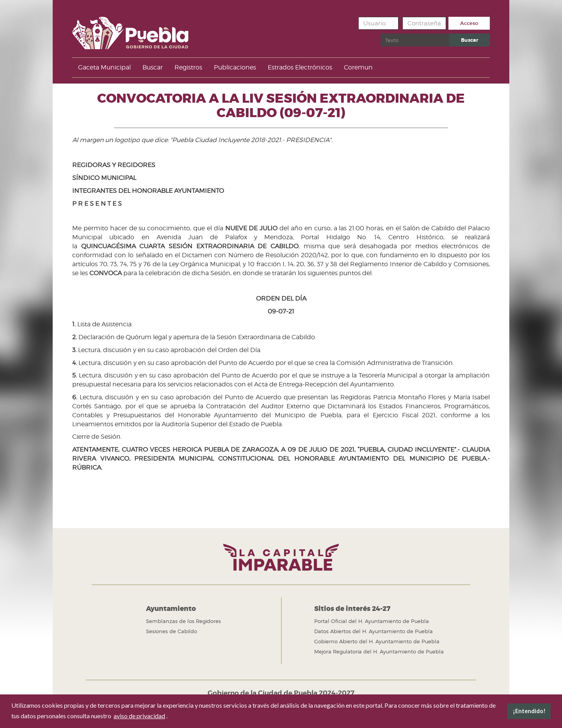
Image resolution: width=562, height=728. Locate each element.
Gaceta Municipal (104, 67)
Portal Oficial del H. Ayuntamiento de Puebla (372, 621)
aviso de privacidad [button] (139, 716)
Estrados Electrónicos (300, 67)
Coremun (358, 67)
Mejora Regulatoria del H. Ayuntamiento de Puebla (379, 651)
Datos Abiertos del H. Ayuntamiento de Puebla (373, 631)
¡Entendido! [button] (529, 711)
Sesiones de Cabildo (172, 631)
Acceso (469, 23)
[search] (415, 40)
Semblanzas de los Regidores (183, 621)
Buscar (381, 34)
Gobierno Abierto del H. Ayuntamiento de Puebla (377, 641)
